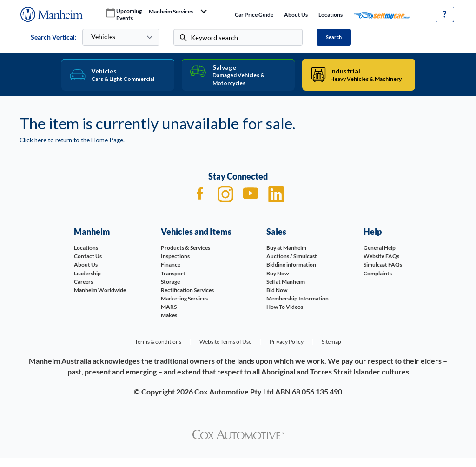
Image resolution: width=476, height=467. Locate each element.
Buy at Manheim (286, 248)
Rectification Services (187, 290)
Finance (171, 264)
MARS (169, 307)
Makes (169, 315)
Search (334, 37)
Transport (173, 273)
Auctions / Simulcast (292, 256)
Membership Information (297, 298)
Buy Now (278, 273)
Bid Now (277, 290)
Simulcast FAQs (383, 264)
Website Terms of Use (225, 342)
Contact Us (88, 256)
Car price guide (254, 15)
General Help (380, 248)
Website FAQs (381, 256)
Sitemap (331, 342)
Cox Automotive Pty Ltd (234, 391)
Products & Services (185, 248)
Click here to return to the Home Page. (72, 140)
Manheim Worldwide (100, 290)
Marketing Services (184, 298)
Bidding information (291, 264)
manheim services (171, 12)
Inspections (175, 256)
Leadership (87, 273)
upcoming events (129, 15)
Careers (83, 282)
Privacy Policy (287, 342)
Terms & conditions (158, 342)
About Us (296, 15)
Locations (331, 15)
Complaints (378, 273)
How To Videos (285, 307)
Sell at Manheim (286, 282)
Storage (170, 282)
